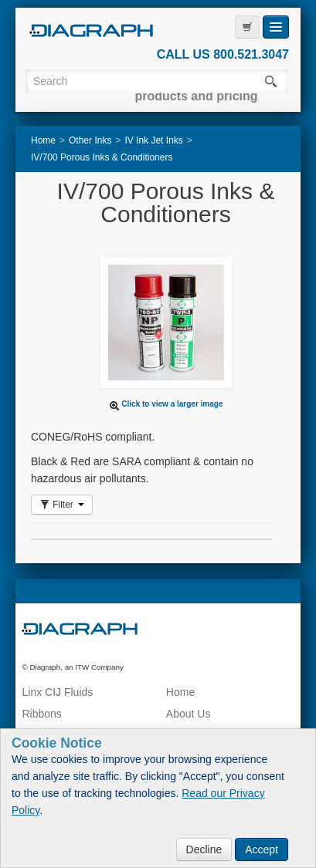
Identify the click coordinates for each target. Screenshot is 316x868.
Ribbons (41, 714)
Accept (262, 849)
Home (180, 692)
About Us (189, 714)
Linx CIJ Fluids (57, 692)
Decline (204, 849)
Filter (62, 505)
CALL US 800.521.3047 (223, 54)
